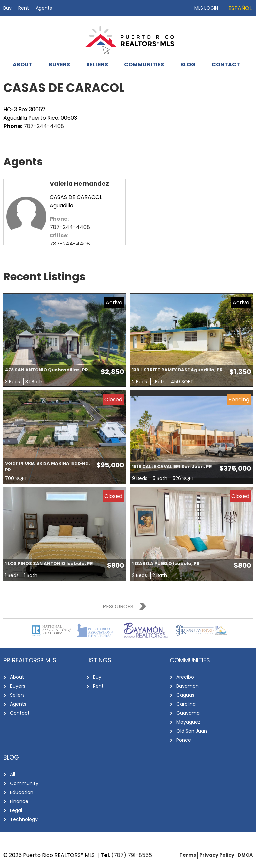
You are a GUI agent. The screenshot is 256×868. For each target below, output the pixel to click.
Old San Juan (192, 731)
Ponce (184, 740)
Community (24, 783)
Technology (24, 819)
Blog (188, 65)
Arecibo (185, 677)
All (12, 774)
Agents (44, 8)
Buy (7, 8)
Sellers (97, 65)
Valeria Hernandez (79, 183)
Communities (144, 65)
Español (240, 8)
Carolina (186, 704)
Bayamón (187, 686)
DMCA (245, 855)
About (22, 65)
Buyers (59, 65)
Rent (24, 8)
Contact (226, 65)
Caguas (185, 695)
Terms (188, 855)
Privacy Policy (217, 855)
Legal (16, 810)
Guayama (188, 713)
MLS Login (206, 8)
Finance (19, 801)
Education (22, 792)
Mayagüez (188, 722)
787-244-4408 (44, 126)
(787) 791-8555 (132, 855)
